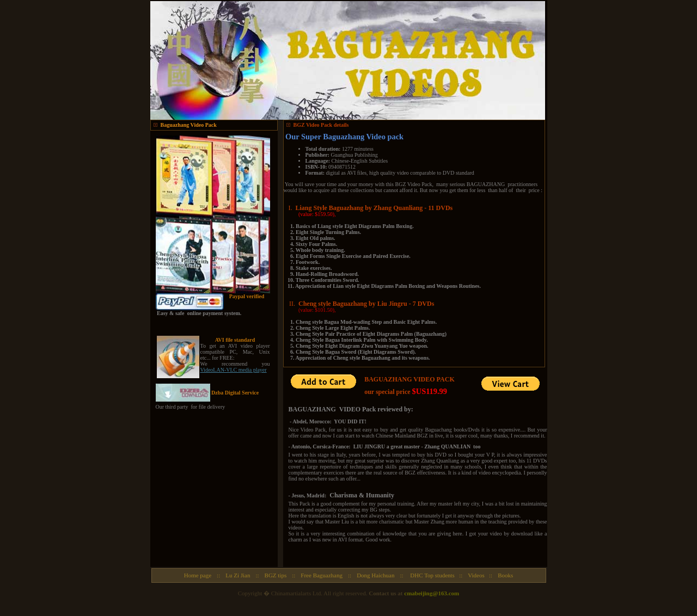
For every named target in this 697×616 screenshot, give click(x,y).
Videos (476, 575)
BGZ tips (276, 575)
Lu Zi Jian (238, 575)
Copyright (250, 593)
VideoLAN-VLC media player (234, 370)
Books (505, 575)
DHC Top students (432, 575)
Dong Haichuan (375, 575)
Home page (198, 575)
